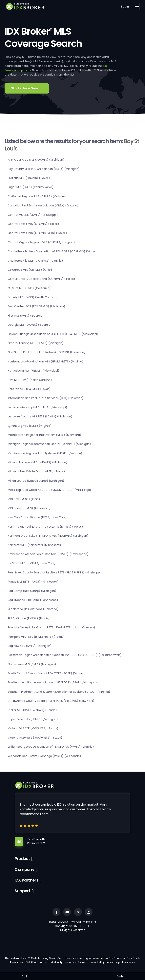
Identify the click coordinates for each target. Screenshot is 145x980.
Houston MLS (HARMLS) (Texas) (29, 389)
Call (24, 976)
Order (121, 976)
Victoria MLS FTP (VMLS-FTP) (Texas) (33, 728)
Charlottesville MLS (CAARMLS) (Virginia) (35, 261)
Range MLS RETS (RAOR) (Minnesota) (33, 582)
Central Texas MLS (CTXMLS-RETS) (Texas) (37, 233)
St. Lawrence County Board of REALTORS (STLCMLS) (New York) (51, 701)
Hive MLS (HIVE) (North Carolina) (30, 380)
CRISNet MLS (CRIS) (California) (29, 288)
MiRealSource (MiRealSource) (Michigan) (36, 481)
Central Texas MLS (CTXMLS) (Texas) (33, 224)
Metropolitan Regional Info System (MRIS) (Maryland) (44, 435)
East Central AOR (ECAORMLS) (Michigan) (36, 306)
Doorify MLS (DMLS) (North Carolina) (33, 297)
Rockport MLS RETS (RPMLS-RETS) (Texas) (36, 637)
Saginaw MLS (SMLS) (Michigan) (30, 646)
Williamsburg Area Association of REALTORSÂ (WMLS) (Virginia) (51, 747)
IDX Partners (26, 880)
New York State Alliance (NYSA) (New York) (37, 517)
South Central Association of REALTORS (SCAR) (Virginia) (47, 673)
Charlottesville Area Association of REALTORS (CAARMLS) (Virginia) (53, 251)
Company (24, 869)
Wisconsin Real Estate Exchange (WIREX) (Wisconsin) (44, 756)
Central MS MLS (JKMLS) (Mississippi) (33, 215)
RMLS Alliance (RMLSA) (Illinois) (29, 618)
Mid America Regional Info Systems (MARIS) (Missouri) (45, 453)
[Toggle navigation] (137, 7)
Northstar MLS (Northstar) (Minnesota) (34, 545)
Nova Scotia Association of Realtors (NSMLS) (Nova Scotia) (48, 554)
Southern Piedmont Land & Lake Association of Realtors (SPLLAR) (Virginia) (59, 692)
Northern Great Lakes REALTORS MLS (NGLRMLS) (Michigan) (48, 536)
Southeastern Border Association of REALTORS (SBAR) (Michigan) (52, 682)
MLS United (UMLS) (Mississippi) (29, 508)
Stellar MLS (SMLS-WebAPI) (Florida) (32, 710)
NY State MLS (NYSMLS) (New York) (32, 563)
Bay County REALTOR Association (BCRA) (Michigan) (44, 169)
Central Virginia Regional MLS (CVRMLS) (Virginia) (41, 242)
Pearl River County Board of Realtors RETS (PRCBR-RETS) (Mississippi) (55, 572)
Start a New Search (27, 88)
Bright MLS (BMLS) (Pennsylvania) (31, 187)
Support (22, 891)
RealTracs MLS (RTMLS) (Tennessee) (33, 600)
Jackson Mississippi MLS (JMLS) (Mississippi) (37, 407)
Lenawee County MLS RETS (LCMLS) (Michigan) (40, 416)
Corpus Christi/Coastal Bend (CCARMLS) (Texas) (41, 279)
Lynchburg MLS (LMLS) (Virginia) (30, 426)
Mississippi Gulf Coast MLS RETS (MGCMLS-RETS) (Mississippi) (49, 490)
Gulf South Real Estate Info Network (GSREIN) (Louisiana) (47, 352)
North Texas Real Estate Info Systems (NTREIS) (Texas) (45, 527)
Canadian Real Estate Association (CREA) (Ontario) (43, 205)
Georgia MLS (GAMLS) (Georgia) (30, 325)
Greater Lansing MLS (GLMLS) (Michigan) (36, 343)
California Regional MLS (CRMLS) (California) (38, 196)
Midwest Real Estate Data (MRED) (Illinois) (36, 471)
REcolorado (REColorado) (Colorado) (33, 609)
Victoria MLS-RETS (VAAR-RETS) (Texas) (35, 738)
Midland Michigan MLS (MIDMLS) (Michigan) (38, 462)
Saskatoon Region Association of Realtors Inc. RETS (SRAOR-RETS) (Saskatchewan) (65, 655)
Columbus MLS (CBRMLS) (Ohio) (30, 270)
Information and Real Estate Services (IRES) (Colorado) (46, 398)
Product (22, 859)
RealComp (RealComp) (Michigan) (32, 591)
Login (125, 7)
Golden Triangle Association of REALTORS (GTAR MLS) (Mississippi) (53, 334)
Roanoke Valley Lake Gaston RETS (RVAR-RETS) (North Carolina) (51, 627)
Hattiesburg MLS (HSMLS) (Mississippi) (33, 371)
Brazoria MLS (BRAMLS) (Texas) (29, 178)
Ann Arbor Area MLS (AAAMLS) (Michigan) (36, 160)
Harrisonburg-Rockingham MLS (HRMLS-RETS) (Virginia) (46, 361)
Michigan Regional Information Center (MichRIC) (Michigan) (49, 444)
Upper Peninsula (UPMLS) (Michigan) (33, 719)
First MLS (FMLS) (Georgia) (26, 316)
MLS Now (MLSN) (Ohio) (24, 499)
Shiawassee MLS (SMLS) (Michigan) (32, 664)
